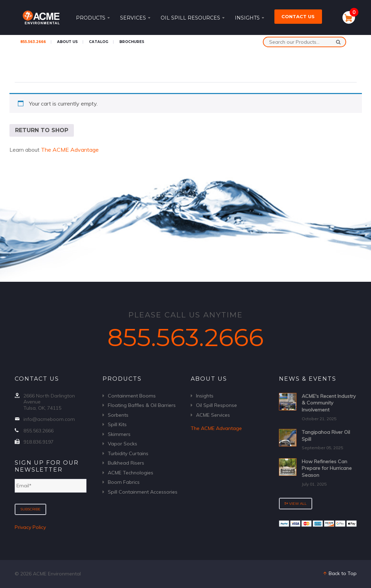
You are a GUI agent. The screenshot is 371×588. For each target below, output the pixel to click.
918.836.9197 (38, 442)
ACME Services (213, 415)
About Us (67, 42)
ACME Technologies (131, 473)
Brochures (132, 42)
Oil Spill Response (216, 405)
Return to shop (42, 130)
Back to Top (339, 573)
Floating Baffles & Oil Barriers (142, 405)
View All (296, 504)
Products (93, 18)
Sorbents (118, 415)
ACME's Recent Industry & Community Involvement (329, 403)
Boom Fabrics (124, 482)
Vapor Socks (122, 444)
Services (135, 18)
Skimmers (119, 434)
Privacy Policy (30, 527)
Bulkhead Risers (126, 463)
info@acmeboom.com (49, 419)
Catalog (99, 42)
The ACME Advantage (70, 150)
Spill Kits (117, 424)
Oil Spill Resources (192, 18)
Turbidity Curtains (128, 453)
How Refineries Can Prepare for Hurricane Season (327, 468)
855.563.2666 (33, 42)
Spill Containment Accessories (143, 492)
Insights (249, 18)
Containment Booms (132, 396)
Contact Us (298, 16)
